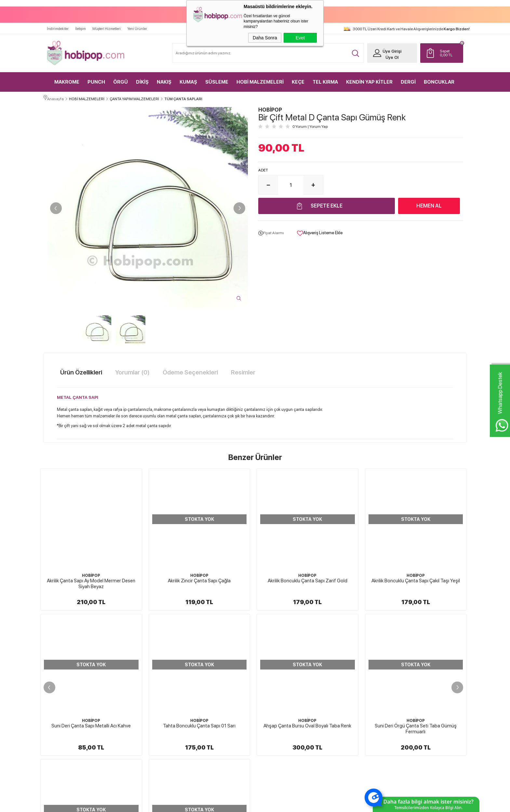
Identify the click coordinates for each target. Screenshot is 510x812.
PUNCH (96, 78)
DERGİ (408, 78)
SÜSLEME (217, 78)
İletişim (81, 25)
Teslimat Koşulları (276, 657)
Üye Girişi (387, 47)
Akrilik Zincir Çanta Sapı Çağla (91, 579)
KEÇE (298, 78)
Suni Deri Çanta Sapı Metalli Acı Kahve (416, 579)
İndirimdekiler (58, 25)
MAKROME (67, 78)
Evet (300, 38)
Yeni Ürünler (137, 25)
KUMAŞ (188, 78)
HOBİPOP (91, 574)
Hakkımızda (272, 646)
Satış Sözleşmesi (275, 681)
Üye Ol (387, 54)
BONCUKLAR (439, 78)
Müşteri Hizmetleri (107, 25)
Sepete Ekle (327, 204)
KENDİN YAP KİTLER (369, 78)
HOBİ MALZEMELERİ (260, 78)
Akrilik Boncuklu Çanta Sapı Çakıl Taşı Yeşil (307, 579)
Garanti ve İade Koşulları (281, 692)
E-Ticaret (238, 804)
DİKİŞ (142, 78)
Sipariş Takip (341, 703)
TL (448, 49)
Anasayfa (338, 646)
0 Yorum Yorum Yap (310, 125)
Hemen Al (429, 204)
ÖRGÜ (121, 78)
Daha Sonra (265, 38)
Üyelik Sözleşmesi (276, 669)
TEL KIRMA (325, 78)
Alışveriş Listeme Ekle (320, 232)
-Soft (222, 804)
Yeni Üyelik (410, 646)
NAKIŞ (164, 78)
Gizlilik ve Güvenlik (277, 703)
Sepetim (338, 692)
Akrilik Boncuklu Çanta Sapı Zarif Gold (199, 579)
